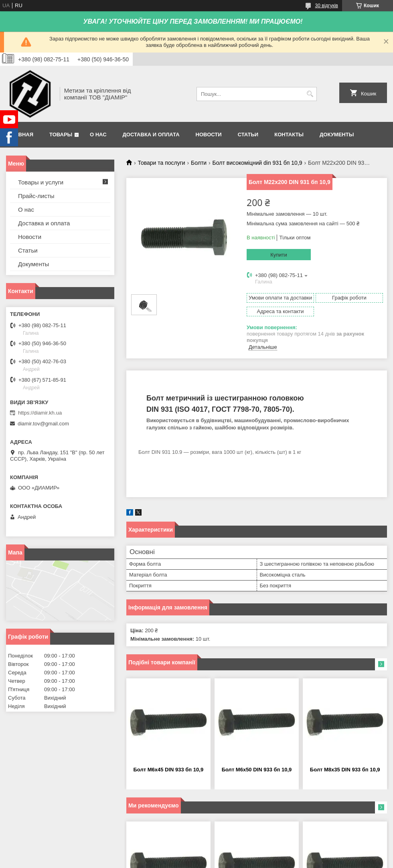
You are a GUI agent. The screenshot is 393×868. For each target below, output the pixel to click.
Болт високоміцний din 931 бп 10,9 (257, 163)
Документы (337, 135)
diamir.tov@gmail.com (43, 424)
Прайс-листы (36, 196)
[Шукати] (310, 94)
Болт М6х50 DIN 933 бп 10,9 (257, 770)
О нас (98, 135)
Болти (199, 163)
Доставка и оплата (151, 135)
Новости (209, 135)
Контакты (289, 135)
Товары (61, 135)
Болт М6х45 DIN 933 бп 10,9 (168, 770)
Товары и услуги (41, 182)
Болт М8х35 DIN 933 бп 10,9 (345, 770)
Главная (21, 135)
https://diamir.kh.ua (40, 413)
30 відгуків (327, 6)
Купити (279, 255)
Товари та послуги (161, 163)
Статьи (248, 135)
